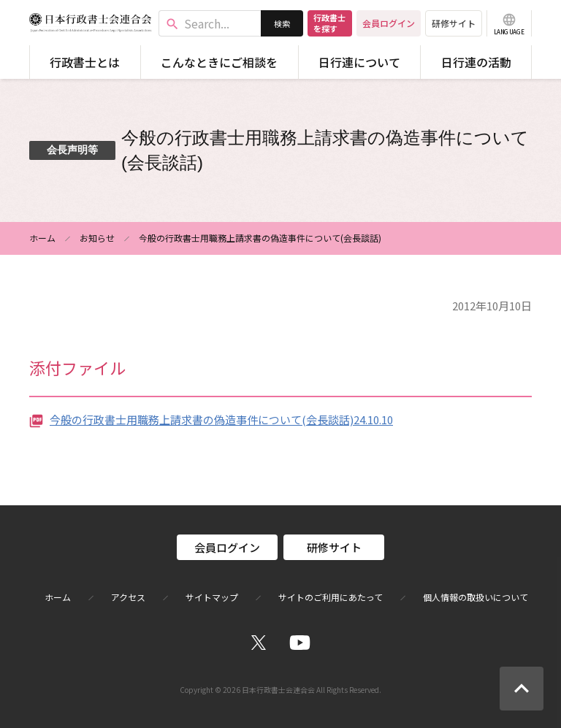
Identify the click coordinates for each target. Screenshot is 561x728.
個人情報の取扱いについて (476, 597)
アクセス (128, 597)
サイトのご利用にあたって (331, 597)
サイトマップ (212, 597)
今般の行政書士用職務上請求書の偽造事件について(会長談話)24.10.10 (221, 419)
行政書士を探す (329, 23)
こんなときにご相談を (219, 62)
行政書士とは (85, 62)
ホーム (42, 238)
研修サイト (454, 23)
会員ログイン (389, 23)
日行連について (359, 62)
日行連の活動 (476, 62)
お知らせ (97, 238)
